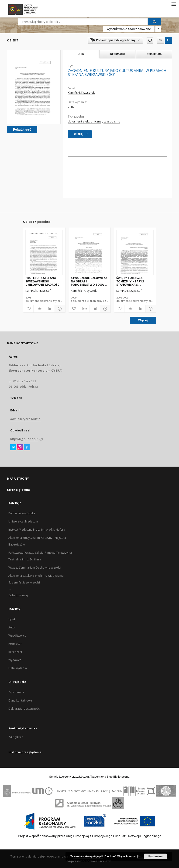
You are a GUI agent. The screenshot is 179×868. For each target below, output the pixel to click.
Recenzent (15, 652)
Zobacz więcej (18, 595)
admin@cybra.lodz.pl (26, 419)
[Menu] (174, 4)
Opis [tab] (81, 54)
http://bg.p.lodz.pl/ (24, 439)
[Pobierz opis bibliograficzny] (39, 309)
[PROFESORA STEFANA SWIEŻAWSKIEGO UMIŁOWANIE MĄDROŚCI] (44, 253)
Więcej (143, 320)
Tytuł (12, 619)
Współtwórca (17, 636)
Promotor (15, 644)
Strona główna (19, 490)
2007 (71, 107)
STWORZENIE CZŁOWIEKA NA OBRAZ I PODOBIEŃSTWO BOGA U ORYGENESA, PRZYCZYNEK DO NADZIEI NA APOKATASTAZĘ (89, 281)
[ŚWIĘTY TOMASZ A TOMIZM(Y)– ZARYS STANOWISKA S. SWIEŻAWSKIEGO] (135, 253)
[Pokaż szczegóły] (59, 309)
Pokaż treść (22, 129)
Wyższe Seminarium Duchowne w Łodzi (35, 568)
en (160, 40)
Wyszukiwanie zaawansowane (129, 29)
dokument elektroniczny (85, 121)
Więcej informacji (128, 856)
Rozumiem (156, 856)
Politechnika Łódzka (22, 513)
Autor (12, 627)
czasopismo (112, 121)
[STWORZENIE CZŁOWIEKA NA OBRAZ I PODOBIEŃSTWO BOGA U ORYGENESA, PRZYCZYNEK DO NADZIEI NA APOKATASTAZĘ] (89, 253)
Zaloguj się (16, 737)
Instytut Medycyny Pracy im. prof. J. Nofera (37, 530)
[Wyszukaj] (155, 22)
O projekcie (16, 692)
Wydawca (15, 660)
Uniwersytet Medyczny (23, 521)
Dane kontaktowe (20, 700)
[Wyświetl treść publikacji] (49, 309)
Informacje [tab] (117, 54)
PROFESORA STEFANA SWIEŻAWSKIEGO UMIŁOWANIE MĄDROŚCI (43, 281)
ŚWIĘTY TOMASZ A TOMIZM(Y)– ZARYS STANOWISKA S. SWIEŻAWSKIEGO (130, 281)
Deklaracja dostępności (24, 709)
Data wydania (18, 668)
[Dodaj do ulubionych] (28, 309)
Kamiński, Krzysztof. (81, 93)
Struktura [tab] (154, 54)
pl (169, 40)
